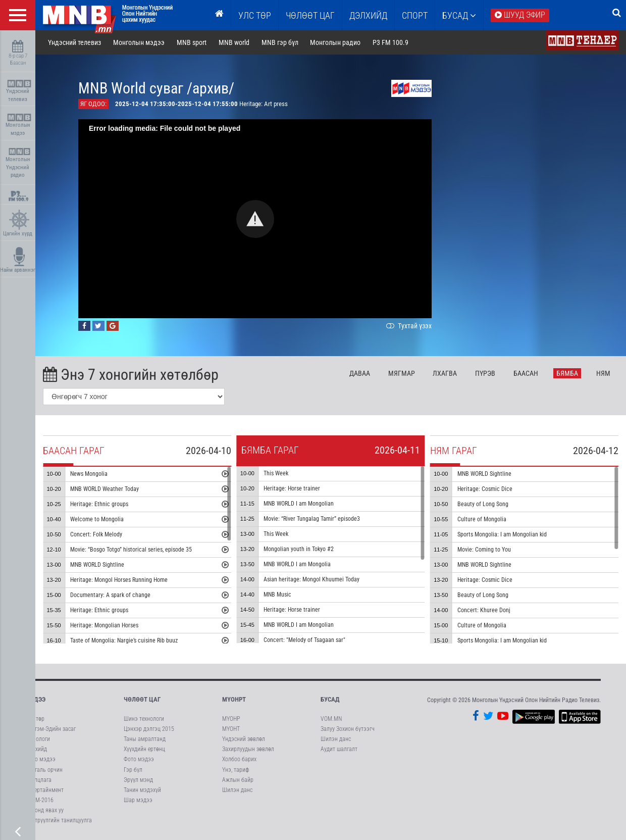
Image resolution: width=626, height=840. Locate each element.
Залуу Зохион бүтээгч (348, 729)
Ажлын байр (238, 780)
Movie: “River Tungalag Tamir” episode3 (312, 519)
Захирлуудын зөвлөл (248, 749)
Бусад (459, 15)
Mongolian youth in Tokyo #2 (299, 549)
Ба (526, 373)
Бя (567, 373)
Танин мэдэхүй (142, 790)
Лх (445, 373)
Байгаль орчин (44, 770)
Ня (603, 373)
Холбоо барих (239, 759)
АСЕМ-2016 (39, 800)
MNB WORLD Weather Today (105, 489)
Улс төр (255, 15)
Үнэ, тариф (236, 770)
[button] (255, 219)
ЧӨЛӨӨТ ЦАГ (310, 15)
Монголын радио (335, 42)
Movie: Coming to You (484, 550)
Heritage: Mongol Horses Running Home (119, 580)
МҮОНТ (231, 729)
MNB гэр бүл (280, 42)
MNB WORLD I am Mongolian (299, 504)
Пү (485, 373)
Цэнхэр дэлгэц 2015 (149, 729)
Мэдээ (35, 699)
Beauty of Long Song (483, 504)
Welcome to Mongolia (97, 519)
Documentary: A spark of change (110, 595)
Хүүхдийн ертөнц (144, 749)
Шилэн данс (237, 790)
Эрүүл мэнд (138, 780)
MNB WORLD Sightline (97, 565)
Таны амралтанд (145, 739)
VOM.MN (331, 719)
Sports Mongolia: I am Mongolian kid (502, 534)
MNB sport (192, 42)
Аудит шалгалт (339, 749)
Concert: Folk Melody (96, 534)
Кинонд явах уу (44, 810)
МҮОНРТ (234, 699)
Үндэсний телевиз (19, 91)
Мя (402, 373)
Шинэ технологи (144, 719)
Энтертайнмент (44, 790)
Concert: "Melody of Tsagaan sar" (304, 640)
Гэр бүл (133, 770)
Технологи (38, 739)
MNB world (234, 42)
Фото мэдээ (40, 759)
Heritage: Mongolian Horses (104, 625)
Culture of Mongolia (482, 519)
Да (360, 373)
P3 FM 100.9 (390, 42)
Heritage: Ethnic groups (99, 504)
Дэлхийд (368, 15)
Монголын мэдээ (19, 125)
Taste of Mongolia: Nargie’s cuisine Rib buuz (124, 640)
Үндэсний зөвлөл (244, 739)
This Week (276, 473)
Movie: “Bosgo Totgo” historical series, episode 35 (131, 550)
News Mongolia (89, 474)
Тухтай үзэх (408, 326)
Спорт (415, 15)
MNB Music (277, 595)
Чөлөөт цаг (142, 699)
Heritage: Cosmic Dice (485, 489)
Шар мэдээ (138, 800)
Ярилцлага (38, 780)
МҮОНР (231, 719)
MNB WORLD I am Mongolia (297, 564)
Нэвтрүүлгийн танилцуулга (59, 820)
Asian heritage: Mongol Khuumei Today (311, 579)
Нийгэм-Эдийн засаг (50, 729)
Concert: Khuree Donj (484, 610)
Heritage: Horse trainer (292, 488)
